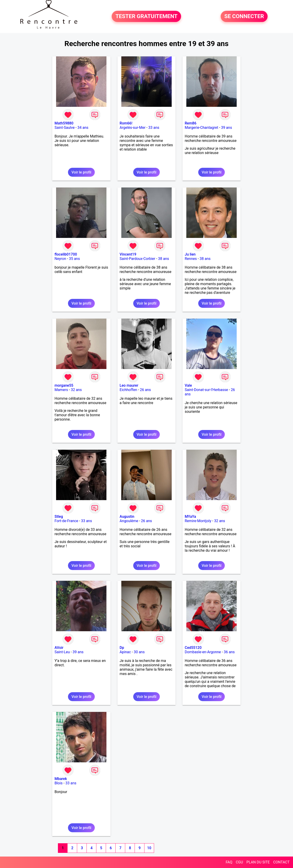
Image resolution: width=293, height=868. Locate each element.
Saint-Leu (62, 652)
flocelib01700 (66, 254)
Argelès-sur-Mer (133, 128)
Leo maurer (129, 385)
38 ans (164, 259)
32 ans (76, 390)
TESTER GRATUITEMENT (146, 17)
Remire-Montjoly (198, 521)
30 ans (139, 652)
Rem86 (191, 123)
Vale (188, 385)
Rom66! (126, 123)
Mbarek (61, 779)
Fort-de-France (66, 521)
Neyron (60, 259)
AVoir (59, 648)
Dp (122, 648)
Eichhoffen (128, 390)
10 (149, 848)
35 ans (74, 259)
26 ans (145, 390)
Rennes (191, 259)
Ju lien (190, 254)
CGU (239, 862)
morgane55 (64, 385)
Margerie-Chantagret (201, 128)
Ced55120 (193, 648)
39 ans (227, 128)
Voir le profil (81, 172)
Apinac (125, 652)
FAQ (229, 862)
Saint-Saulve (65, 128)
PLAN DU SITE (258, 862)
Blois (58, 783)
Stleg (59, 517)
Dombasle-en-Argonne (203, 652)
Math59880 (64, 123)
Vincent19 (128, 254)
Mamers (61, 390)
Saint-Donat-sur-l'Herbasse (206, 390)
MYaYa (190, 517)
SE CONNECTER (244, 17)
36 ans (229, 652)
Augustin (127, 517)
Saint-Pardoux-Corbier (138, 259)
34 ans (83, 128)
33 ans (154, 128)
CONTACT (281, 862)
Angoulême (129, 521)
